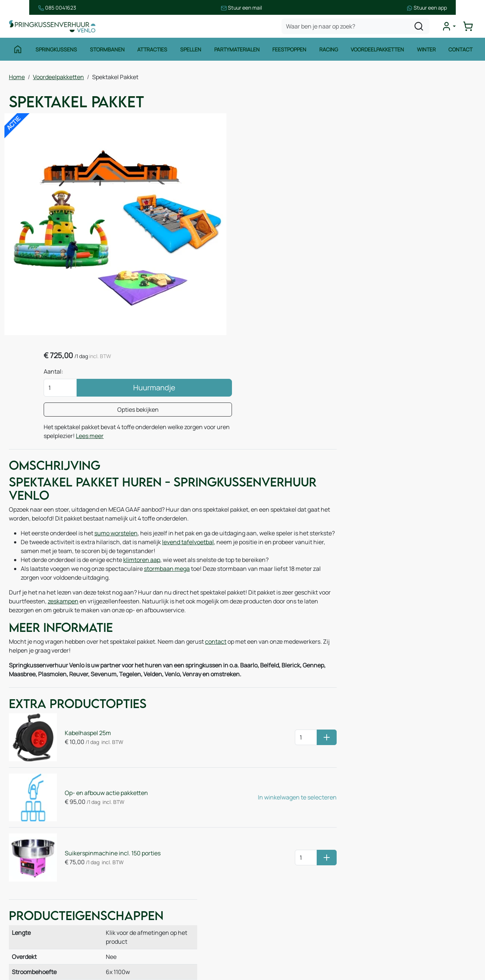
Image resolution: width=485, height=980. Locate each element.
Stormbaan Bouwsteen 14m (454, 537)
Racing (329, 51)
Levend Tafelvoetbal (452, 519)
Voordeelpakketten (378, 51)
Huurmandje (418, 159)
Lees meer (419, 207)
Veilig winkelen (275, 862)
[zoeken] (420, 27)
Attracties (152, 51)
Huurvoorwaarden (279, 847)
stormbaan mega (167, 476)
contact (216, 550)
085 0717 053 (410, 877)
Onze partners (155, 885)
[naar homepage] (53, 27)
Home (17, 78)
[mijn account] (449, 27)
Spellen (191, 51)
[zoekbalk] (356, 27)
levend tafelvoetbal (188, 449)
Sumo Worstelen (371, 519)
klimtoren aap (142, 467)
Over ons (147, 855)
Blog (141, 870)
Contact (461, 51)
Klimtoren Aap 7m (376, 537)
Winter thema (35, 951)
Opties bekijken (401, 181)
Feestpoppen (289, 51)
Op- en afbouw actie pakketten (103, 696)
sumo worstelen (116, 432)
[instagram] (397, 945)
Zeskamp (29, 936)
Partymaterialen (237, 51)
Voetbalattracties (40, 921)
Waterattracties (38, 906)
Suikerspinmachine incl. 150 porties (110, 752)
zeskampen (100, 509)
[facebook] (373, 945)
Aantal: (336, 142)
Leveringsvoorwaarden (285, 877)
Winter (427, 51)
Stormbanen (107, 51)
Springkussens (56, 51)
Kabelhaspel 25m (85, 640)
